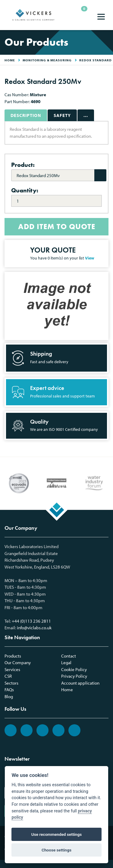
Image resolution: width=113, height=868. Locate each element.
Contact (69, 656)
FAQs (9, 690)
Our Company (18, 663)
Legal (66, 663)
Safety (62, 115)
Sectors (11, 683)
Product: (23, 165)
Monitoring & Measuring (47, 60)
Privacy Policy (74, 676)
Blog (9, 696)
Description (26, 115)
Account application (80, 683)
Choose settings (56, 850)
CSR (8, 676)
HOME (10, 60)
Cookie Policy (74, 669)
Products (13, 656)
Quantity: (25, 190)
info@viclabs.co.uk (34, 628)
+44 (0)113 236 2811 (31, 621)
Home (67, 690)
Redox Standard (96, 60)
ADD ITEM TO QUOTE (57, 227)
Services (12, 669)
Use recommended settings (56, 834)
